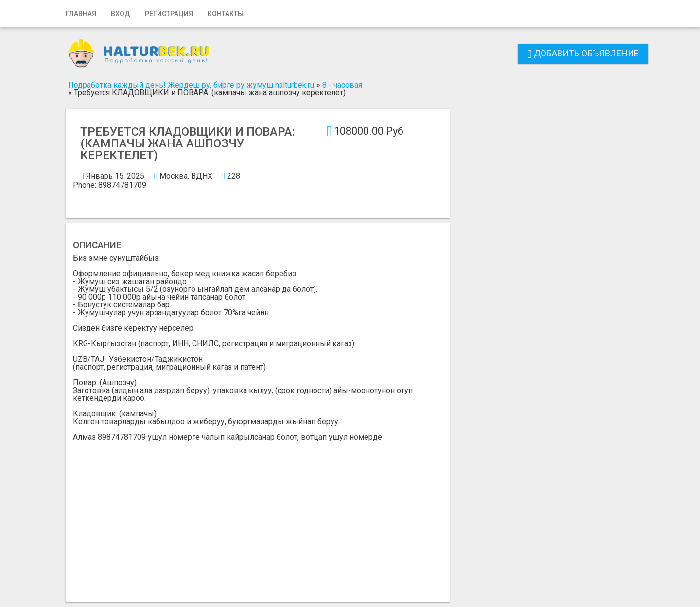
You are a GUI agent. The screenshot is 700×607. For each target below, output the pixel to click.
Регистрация (169, 14)
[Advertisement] (258, 514)
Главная (81, 14)
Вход (121, 14)
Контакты (226, 14)
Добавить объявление (583, 53)
